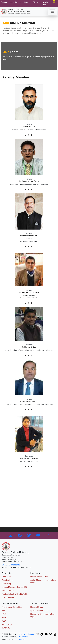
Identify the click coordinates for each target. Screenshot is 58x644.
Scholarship (7, 584)
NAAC (4, 614)
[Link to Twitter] (29, 535)
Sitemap (31, 634)
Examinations (7, 580)
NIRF (4, 617)
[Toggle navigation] (52, 12)
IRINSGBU (6, 628)
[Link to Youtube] (38, 535)
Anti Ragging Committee (12, 607)
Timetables (6, 577)
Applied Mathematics (39, 610)
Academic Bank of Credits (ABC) (15, 594)
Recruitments (16, 2)
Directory (37, 2)
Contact (27, 2)
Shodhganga (7, 624)
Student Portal (8, 591)
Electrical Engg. (37, 607)
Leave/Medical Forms (39, 577)
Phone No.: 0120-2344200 (12, 565)
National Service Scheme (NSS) (14, 587)
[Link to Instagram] (47, 535)
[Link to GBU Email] (11, 535)
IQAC (4, 610)
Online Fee (46, 3)
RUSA (4, 621)
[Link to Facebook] (20, 535)
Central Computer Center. (23, 637)
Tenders (5, 2)
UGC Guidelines (8, 597)
